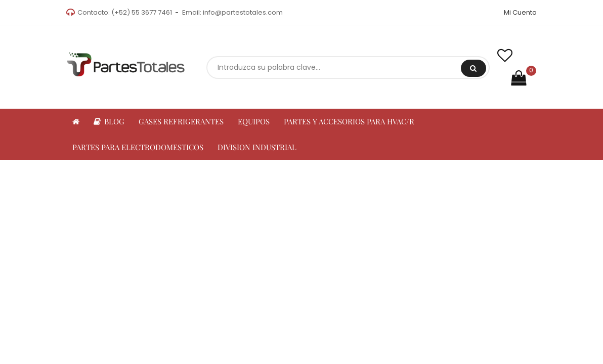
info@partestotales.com (243, 12)
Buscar (473, 68)
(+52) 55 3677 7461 (142, 12)
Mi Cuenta (520, 12)
